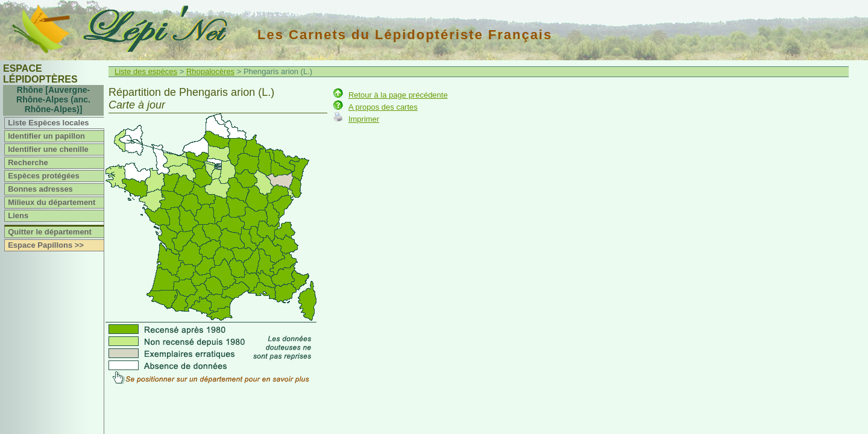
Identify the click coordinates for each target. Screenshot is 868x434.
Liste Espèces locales (48, 123)
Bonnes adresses (40, 189)
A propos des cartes (383, 107)
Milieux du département (52, 202)
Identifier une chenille (48, 149)
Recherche (28, 162)
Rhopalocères (210, 71)
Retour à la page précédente (398, 95)
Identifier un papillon (46, 136)
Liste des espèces (146, 71)
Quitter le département (50, 232)
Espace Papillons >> (46, 245)
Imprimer (364, 119)
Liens (18, 215)
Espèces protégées (44, 176)
